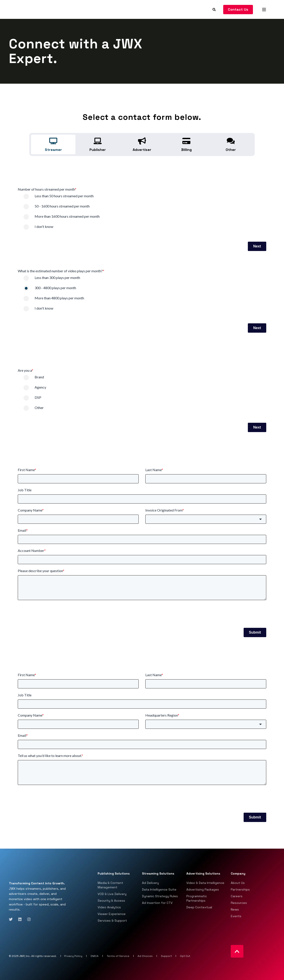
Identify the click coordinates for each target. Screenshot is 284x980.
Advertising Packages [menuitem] (203, 889)
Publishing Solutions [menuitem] (114, 874)
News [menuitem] (235, 909)
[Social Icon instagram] (28, 919)
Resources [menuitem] (239, 903)
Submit (255, 632)
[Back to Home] (29, 9)
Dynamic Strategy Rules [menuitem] (160, 896)
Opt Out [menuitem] (185, 956)
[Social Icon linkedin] (20, 919)
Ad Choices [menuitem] (145, 956)
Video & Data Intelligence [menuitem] (205, 883)
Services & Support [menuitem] (112, 921)
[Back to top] (237, 951)
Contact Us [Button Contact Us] (238, 9)
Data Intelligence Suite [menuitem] (159, 889)
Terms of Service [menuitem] (118, 956)
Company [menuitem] (238, 874)
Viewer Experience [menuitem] (112, 914)
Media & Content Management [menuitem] (110, 885)
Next (257, 246)
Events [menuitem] (236, 916)
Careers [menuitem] (237, 896)
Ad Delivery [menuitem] (150, 883)
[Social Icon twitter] (12, 919)
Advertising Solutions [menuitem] (203, 874)
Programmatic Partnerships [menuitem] (197, 898)
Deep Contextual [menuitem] (199, 907)
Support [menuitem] (166, 956)
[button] (206, 519)
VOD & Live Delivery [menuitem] (112, 894)
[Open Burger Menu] (264, 10)
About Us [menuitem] (238, 883)
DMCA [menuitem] (95, 956)
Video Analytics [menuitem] (109, 907)
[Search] (215, 9)
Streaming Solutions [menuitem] (158, 874)
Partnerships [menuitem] (240, 889)
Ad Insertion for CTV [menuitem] (157, 903)
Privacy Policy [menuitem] (73, 956)
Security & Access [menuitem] (111, 901)
